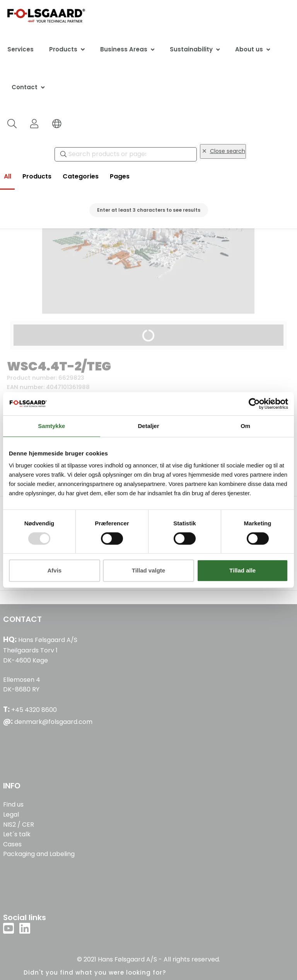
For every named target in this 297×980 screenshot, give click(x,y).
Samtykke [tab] (51, 426)
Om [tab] (245, 426)
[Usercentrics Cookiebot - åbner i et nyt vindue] (254, 404)
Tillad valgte (148, 570)
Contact (25, 87)
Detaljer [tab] (148, 426)
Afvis (54, 570)
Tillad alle (242, 570)
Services (20, 49)
